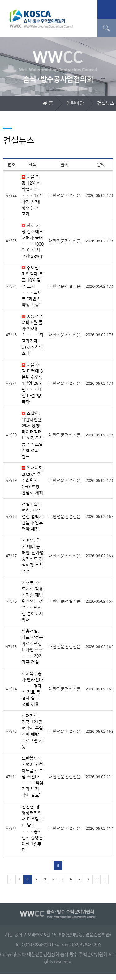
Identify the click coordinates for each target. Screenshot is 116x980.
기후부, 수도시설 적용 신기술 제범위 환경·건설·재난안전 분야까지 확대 (32, 601)
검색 (107, 28)
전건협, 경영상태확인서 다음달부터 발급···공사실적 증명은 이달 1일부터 (32, 829)
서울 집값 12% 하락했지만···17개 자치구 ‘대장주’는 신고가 (32, 196)
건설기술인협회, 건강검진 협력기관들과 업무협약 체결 (32, 517)
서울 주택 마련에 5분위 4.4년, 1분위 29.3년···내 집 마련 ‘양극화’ (32, 384)
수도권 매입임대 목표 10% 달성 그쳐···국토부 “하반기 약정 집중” (32, 286)
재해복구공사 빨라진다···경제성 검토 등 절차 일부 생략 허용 (32, 689)
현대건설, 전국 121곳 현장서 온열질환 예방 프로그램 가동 (32, 732)
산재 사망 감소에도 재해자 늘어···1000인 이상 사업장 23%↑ (33, 241)
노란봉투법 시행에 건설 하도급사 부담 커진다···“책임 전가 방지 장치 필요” (32, 777)
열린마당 (75, 103)
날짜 (101, 165)
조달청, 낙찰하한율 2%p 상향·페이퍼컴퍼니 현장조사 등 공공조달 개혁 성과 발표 (33, 435)
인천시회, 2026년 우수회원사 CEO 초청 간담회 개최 (33, 481)
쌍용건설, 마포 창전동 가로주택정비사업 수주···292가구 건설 (32, 647)
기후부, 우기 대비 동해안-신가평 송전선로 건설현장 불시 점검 (33, 556)
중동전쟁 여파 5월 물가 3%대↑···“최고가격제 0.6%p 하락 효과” (32, 335)
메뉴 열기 (107, 9)
